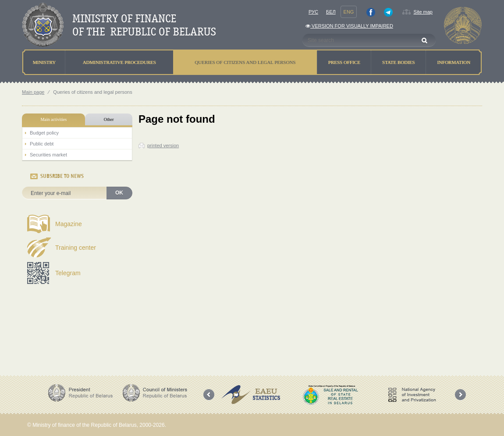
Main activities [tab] (53, 119)
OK (119, 193)
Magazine (69, 224)
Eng (349, 12)
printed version (163, 145)
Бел (331, 12)
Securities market (48, 155)
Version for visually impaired (349, 26)
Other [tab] (109, 119)
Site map (423, 12)
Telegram (68, 273)
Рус (313, 12)
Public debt (42, 144)
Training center (76, 248)
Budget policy (44, 133)
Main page (33, 92)
